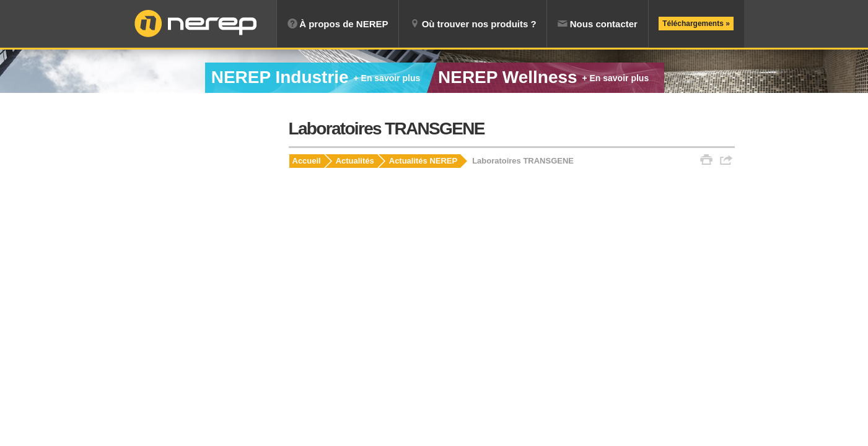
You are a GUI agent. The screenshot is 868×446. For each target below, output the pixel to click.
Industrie (316, 77)
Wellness (543, 77)
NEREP (195, 24)
